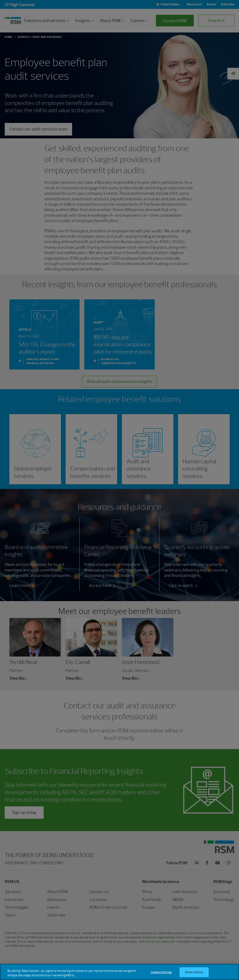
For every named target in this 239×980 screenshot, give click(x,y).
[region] (119, 972)
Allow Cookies (194, 972)
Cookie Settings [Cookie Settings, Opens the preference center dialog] (161, 972)
